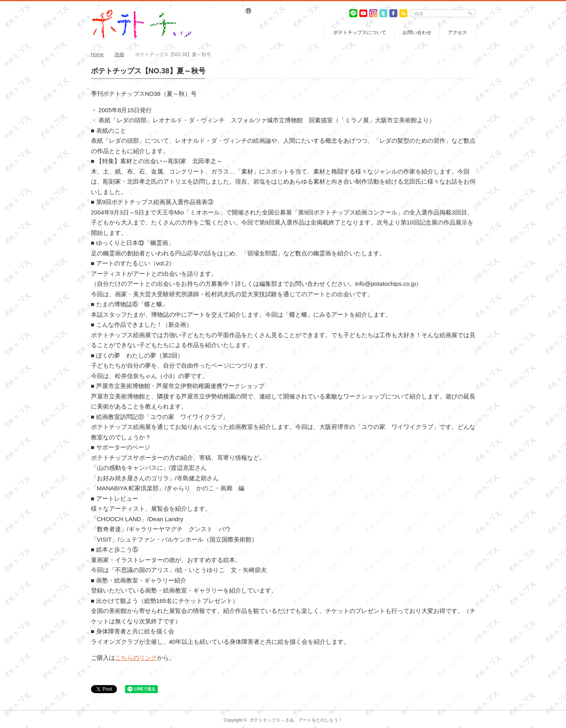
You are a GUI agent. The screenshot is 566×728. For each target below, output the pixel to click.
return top (470, 704)
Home (97, 55)
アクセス (457, 32)
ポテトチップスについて (360, 32)
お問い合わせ (417, 32)
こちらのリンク (136, 658)
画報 (119, 55)
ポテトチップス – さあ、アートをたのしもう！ (296, 720)
